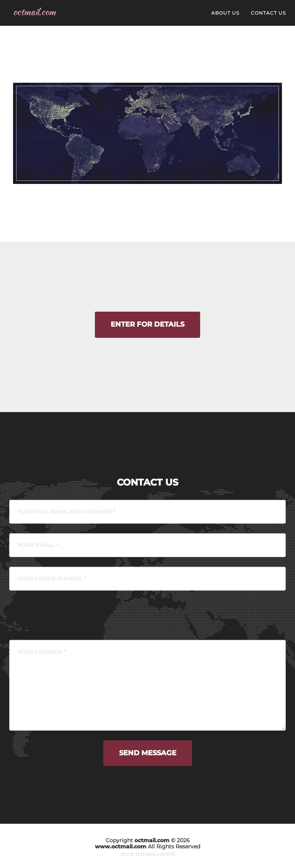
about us (225, 19)
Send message (148, 753)
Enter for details (147, 324)
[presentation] (68, 615)
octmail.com (37, 18)
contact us (268, 19)
